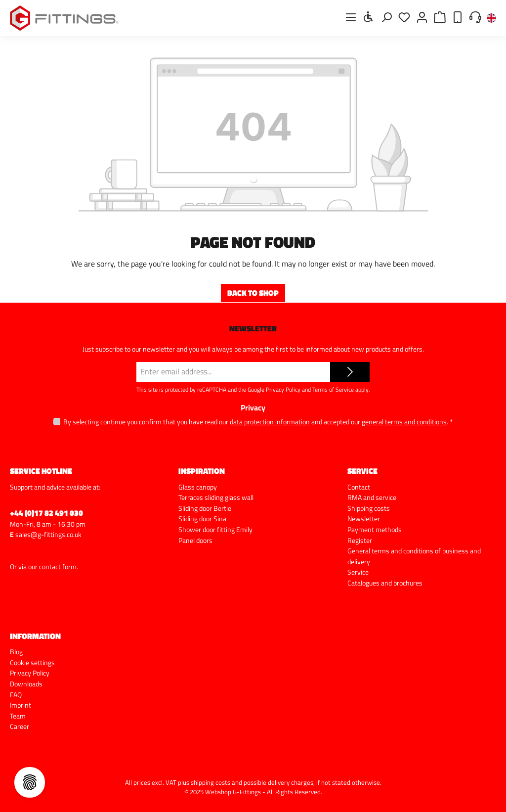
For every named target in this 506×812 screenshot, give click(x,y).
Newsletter (364, 519)
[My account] (422, 17)
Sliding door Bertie (205, 508)
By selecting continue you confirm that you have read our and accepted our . (258, 422)
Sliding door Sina (202, 519)
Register (360, 541)
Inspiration (202, 471)
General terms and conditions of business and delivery (414, 556)
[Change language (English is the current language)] (491, 18)
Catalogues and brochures (385, 583)
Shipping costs (369, 508)
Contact (359, 487)
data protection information (270, 422)
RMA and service (372, 497)
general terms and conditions (404, 422)
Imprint (21, 705)
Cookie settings (32, 663)
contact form (58, 567)
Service (358, 572)
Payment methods (375, 530)
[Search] (386, 17)
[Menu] (351, 17)
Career (20, 726)
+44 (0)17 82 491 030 (46, 513)
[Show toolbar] (369, 17)
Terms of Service (333, 389)
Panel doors (195, 541)
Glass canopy (198, 487)
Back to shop (253, 293)
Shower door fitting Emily (215, 530)
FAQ (16, 695)
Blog (16, 652)
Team (18, 716)
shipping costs (211, 783)
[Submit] (350, 372)
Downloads (26, 684)
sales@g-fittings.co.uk (48, 535)
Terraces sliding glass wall (216, 497)
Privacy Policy (283, 389)
